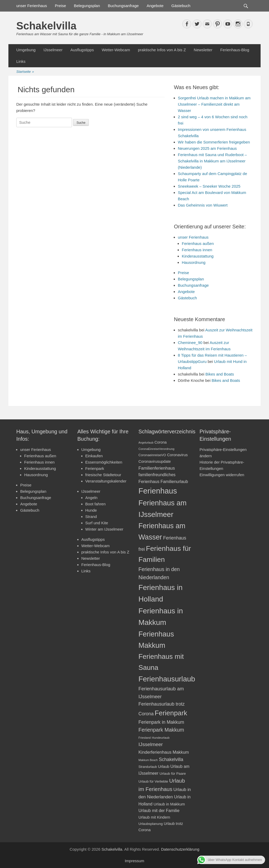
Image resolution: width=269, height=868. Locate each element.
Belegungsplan (87, 6)
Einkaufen (94, 456)
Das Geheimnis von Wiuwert (203, 205)
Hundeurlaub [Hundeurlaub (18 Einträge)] (161, 738)
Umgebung (26, 50)
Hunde (91, 510)
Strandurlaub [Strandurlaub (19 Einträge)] (148, 767)
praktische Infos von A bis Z (162, 50)
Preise (61, 6)
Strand (91, 517)
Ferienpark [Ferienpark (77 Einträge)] (171, 713)
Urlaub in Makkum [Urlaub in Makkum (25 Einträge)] (169, 804)
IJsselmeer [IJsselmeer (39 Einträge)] (151, 744)
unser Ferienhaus (32, 6)
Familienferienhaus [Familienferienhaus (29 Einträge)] (157, 468)
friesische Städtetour (103, 475)
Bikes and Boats (220, 374)
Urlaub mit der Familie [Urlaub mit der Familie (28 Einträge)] (159, 811)
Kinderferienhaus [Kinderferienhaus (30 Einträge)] (155, 752)
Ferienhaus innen (197, 250)
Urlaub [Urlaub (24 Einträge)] (164, 767)
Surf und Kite (97, 523)
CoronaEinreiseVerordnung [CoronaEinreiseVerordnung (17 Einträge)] (156, 449)
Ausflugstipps (82, 50)
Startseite (25, 72)
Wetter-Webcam (116, 50)
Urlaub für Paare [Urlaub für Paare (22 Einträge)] (173, 774)
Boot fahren (96, 504)
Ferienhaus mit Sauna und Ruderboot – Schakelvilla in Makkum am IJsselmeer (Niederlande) (212, 161)
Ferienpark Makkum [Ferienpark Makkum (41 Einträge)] (161, 730)
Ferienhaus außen (198, 243)
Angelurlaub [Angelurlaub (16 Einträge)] (146, 443)
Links (21, 61)
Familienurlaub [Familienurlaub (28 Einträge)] (174, 482)
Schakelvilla (46, 26)
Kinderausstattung (198, 256)
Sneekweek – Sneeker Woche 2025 (209, 186)
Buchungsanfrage (123, 6)
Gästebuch (181, 6)
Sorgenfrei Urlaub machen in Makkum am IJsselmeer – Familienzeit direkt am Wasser (214, 104)
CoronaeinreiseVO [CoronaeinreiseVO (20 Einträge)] (152, 455)
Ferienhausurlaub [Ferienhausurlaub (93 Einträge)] (167, 679)
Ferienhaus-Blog (235, 50)
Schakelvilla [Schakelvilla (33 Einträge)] (171, 759)
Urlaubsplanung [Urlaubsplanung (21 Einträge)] (151, 824)
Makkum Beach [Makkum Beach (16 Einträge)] (148, 760)
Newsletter (203, 50)
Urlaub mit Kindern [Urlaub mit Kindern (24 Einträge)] (154, 817)
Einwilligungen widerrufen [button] (222, 475)
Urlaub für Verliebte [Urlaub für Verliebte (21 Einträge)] (153, 781)
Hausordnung (194, 262)
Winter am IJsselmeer (104, 529)
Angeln (92, 498)
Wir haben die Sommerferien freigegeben (214, 142)
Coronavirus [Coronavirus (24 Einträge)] (177, 455)
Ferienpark (95, 468)
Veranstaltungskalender (106, 481)
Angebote (155, 6)
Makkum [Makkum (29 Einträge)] (181, 752)
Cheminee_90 (190, 343)
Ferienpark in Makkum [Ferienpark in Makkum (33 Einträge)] (161, 722)
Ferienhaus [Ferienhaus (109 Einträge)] (158, 491)
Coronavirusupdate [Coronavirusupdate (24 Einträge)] (155, 461)
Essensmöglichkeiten (104, 462)
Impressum (134, 861)
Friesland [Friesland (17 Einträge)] (145, 738)
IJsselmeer (53, 50)
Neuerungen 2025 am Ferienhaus (207, 148)
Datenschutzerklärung (180, 849)
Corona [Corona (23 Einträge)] (161, 442)
